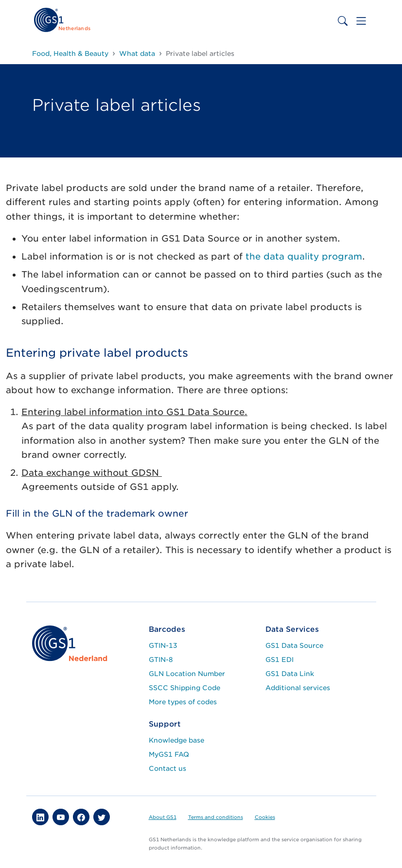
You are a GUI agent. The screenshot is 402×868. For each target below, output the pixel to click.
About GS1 (163, 817)
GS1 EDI (280, 660)
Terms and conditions (216, 817)
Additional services (298, 688)
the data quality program (304, 256)
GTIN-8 (161, 660)
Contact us (167, 768)
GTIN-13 (163, 645)
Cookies (265, 817)
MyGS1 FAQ (169, 754)
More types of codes (183, 702)
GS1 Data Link (290, 674)
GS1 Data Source (294, 645)
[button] (40, 817)
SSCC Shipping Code (184, 688)
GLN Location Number (187, 674)
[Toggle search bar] (343, 21)
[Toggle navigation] (361, 21)
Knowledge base (176, 740)
